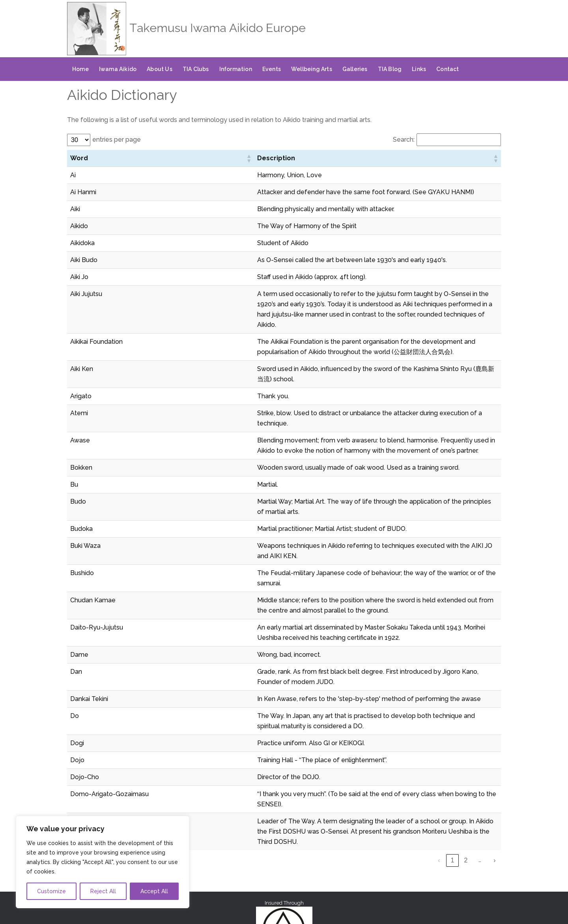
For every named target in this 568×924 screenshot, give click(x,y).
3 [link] (428, 768)
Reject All (103, 891)
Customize (51, 891)
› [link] (494, 768)
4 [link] (441, 768)
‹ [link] (387, 768)
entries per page (117, 140)
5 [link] (455, 768)
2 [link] (414, 768)
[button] (112, 158)
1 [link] (401, 768)
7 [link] (481, 768)
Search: (404, 140)
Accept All (154, 891)
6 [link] (468, 768)
